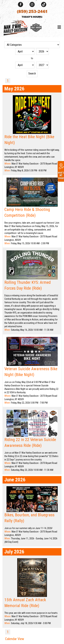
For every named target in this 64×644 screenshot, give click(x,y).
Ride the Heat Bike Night (25, 137)
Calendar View (15, 639)
